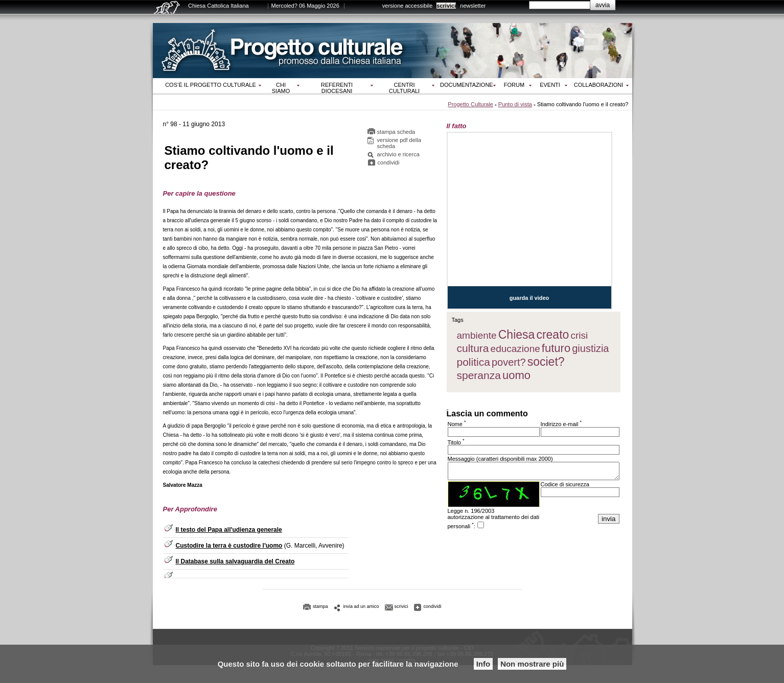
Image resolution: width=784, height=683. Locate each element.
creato (552, 335)
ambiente (477, 335)
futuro (556, 348)
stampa (320, 606)
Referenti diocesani (337, 88)
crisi (579, 335)
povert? (509, 362)
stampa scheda (396, 132)
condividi (389, 162)
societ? (546, 362)
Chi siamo (281, 88)
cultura (473, 348)
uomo (516, 375)
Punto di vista (515, 104)
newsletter (473, 6)
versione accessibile (407, 6)
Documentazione (467, 85)
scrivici (446, 6)
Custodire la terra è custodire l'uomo (229, 546)
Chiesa (517, 335)
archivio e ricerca (398, 154)
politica (474, 362)
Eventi (550, 85)
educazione (515, 349)
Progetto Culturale (470, 104)
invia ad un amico (361, 606)
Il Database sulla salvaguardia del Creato (235, 561)
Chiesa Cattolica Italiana (218, 6)
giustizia (590, 348)
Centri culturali (404, 88)
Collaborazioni (599, 85)
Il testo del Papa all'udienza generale (229, 530)
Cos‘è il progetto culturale (211, 85)
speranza (479, 375)
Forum (514, 85)
